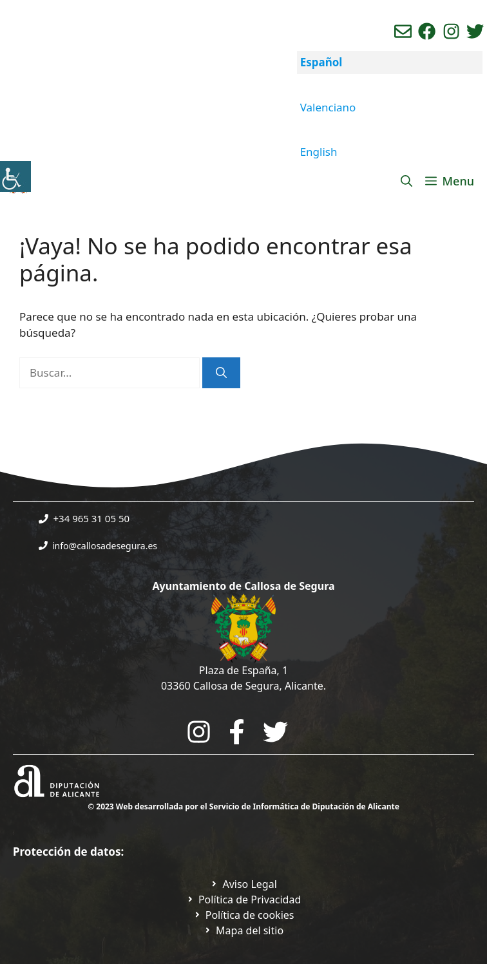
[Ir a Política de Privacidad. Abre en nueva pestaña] (243, 884)
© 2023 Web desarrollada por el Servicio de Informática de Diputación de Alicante (243, 806)
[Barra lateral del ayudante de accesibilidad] (15, 176)
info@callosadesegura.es (105, 546)
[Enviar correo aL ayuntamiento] (403, 31)
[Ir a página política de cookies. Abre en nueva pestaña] (244, 915)
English (319, 152)
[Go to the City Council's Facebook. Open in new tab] (237, 732)
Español (321, 62)
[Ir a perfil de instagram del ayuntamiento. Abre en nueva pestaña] (451, 31)
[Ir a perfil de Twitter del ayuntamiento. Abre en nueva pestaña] (475, 31)
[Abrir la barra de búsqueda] (406, 181)
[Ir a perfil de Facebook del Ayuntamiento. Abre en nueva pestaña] (427, 31)
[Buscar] (221, 373)
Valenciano (328, 107)
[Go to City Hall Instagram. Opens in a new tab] (199, 732)
